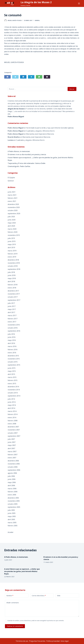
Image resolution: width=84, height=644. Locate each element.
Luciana (11, 140)
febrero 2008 (13, 421)
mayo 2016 (12, 340)
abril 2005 (11, 519)
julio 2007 (11, 439)
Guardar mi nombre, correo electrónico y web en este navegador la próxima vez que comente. (36, 621)
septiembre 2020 (14, 214)
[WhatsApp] (39, 77)
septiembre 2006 (14, 470)
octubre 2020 (13, 210)
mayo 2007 (12, 445)
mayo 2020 (12, 223)
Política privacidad (53, 641)
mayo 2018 (12, 278)
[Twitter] (15, 77)
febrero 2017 (13, 319)
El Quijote (11, 178)
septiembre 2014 (14, 396)
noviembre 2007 (14, 430)
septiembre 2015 (14, 365)
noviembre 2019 (14, 235)
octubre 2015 (13, 362)
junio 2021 (12, 192)
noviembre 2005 (14, 501)
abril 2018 (11, 281)
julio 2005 (11, 510)
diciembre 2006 (13, 461)
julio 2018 (11, 272)
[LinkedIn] (23, 77)
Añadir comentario (13, 603)
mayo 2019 (12, 244)
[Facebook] (7, 77)
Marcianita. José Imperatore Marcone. (40, 134)
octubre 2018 (13, 266)
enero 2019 (12, 257)
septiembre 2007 (14, 436)
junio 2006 (12, 479)
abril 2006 (11, 485)
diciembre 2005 (13, 498)
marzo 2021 (12, 195)
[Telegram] (31, 77)
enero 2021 (12, 201)
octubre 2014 (13, 393)
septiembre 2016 (14, 331)
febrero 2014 (13, 414)
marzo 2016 (12, 346)
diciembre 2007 (13, 427)
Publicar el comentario (15, 626)
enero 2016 (12, 353)
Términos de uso (22, 641)
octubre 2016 (13, 328)
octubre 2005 (13, 504)
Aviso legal (65, 641)
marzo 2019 (12, 251)
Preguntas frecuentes (37, 641)
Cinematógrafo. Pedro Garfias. (19, 166)
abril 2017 (11, 312)
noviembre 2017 (14, 294)
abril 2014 (11, 408)
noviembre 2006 (14, 464)
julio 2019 (11, 238)
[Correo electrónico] (47, 77)
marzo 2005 (12, 523)
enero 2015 (12, 384)
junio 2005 (12, 513)
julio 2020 (11, 217)
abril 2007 (11, 448)
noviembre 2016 (14, 325)
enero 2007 (12, 458)
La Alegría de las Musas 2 (36, 2)
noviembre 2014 (14, 390)
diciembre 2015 (13, 356)
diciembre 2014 (13, 387)
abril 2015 (11, 374)
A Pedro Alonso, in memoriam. (19, 151)
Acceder (11, 532)
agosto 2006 (12, 473)
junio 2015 (12, 368)
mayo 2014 (12, 405)
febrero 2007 (13, 455)
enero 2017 (12, 322)
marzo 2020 (12, 229)
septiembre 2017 (14, 300)
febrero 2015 (13, 380)
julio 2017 (11, 303)
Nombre (10, 596)
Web (59, 596)
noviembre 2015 (14, 359)
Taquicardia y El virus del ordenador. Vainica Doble (26, 163)
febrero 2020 (13, 232)
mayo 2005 (12, 516)
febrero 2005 (13, 526)
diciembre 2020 (13, 204)
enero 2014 (12, 418)
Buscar (72, 89)
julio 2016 (11, 334)
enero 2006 (12, 495)
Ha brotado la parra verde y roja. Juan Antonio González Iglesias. (50, 128)
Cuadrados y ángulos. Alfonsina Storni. (40, 131)
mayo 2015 (12, 371)
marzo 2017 (12, 315)
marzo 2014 (12, 411)
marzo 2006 (12, 489)
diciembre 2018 (13, 260)
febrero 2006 (13, 492)
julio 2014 (11, 399)
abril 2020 (11, 226)
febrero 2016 (13, 350)
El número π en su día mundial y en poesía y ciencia (27, 154)
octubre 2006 (13, 467)
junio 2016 (12, 337)
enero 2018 (12, 288)
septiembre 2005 (14, 507)
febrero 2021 (13, 198)
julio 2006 (11, 476)
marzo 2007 (12, 451)
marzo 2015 (12, 377)
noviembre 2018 (14, 263)
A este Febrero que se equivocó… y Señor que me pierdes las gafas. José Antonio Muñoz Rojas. (40, 159)
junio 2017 (12, 306)
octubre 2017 (13, 297)
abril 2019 (11, 247)
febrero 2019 (13, 254)
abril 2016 (11, 343)
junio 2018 (12, 275)
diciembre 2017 (13, 291)
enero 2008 (12, 424)
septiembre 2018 (14, 269)
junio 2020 (12, 220)
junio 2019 (12, 241)
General (37, 20)
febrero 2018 (13, 285)
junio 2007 (12, 442)
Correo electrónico (39, 596)
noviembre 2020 (14, 207)
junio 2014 (12, 402)
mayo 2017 (12, 309)
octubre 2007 (13, 433)
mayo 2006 (12, 482)
